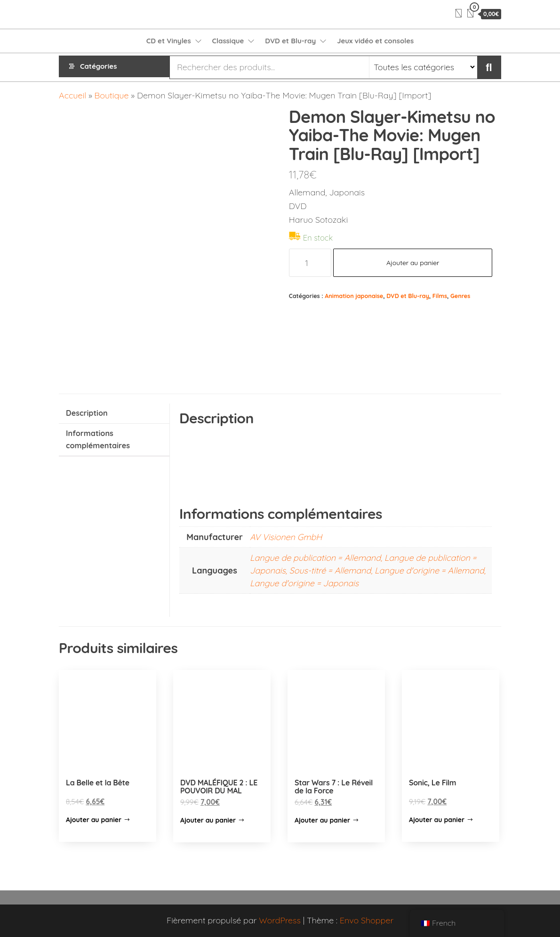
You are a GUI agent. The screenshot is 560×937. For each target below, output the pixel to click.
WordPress (280, 920)
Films (440, 296)
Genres (460, 296)
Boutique (112, 95)
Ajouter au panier (413, 263)
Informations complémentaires (98, 439)
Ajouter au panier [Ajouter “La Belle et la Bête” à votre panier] (94, 820)
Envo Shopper (367, 920)
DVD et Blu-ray (290, 41)
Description (87, 413)
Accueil (72, 95)
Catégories (98, 67)
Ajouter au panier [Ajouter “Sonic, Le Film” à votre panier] (437, 820)
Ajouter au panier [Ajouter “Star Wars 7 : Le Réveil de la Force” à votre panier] (322, 820)
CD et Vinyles (169, 41)
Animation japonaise (354, 296)
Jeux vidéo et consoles (375, 41)
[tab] (114, 414)
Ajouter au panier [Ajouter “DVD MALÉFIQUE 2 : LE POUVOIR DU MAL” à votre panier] (208, 820)
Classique (228, 41)
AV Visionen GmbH (286, 537)
